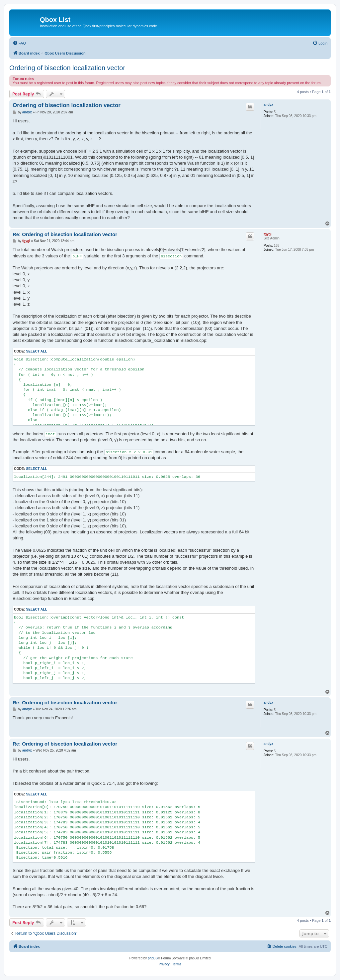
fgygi (268, 234)
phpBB (153, 958)
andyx (268, 105)
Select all (37, 351)
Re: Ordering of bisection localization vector (65, 234)
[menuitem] (19, 43)
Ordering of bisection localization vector (67, 68)
